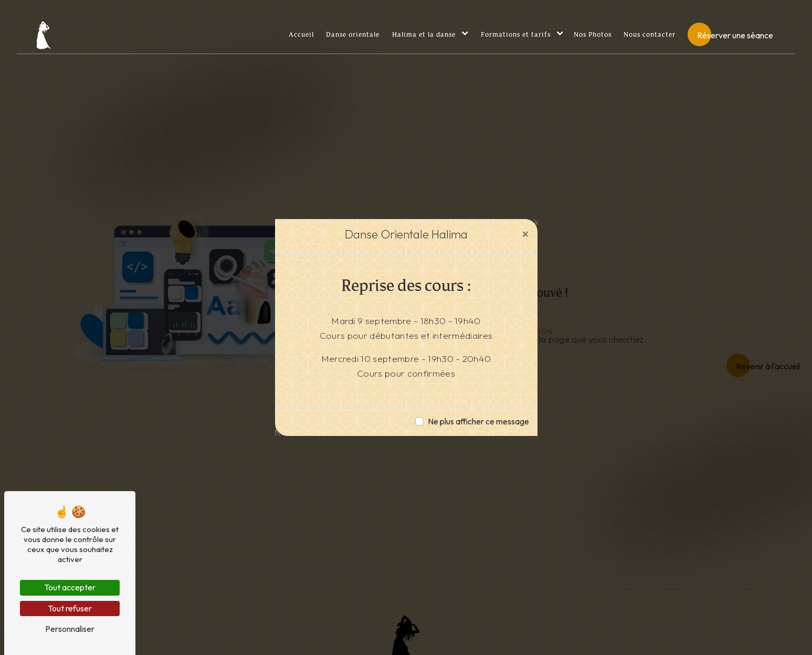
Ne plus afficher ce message (478, 421)
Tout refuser (70, 608)
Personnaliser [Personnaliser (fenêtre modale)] (70, 629)
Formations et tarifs (516, 35)
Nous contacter (650, 35)
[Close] (525, 234)
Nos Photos (593, 35)
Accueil (301, 35)
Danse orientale (353, 35)
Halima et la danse (424, 35)
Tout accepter (70, 587)
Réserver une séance (735, 35)
